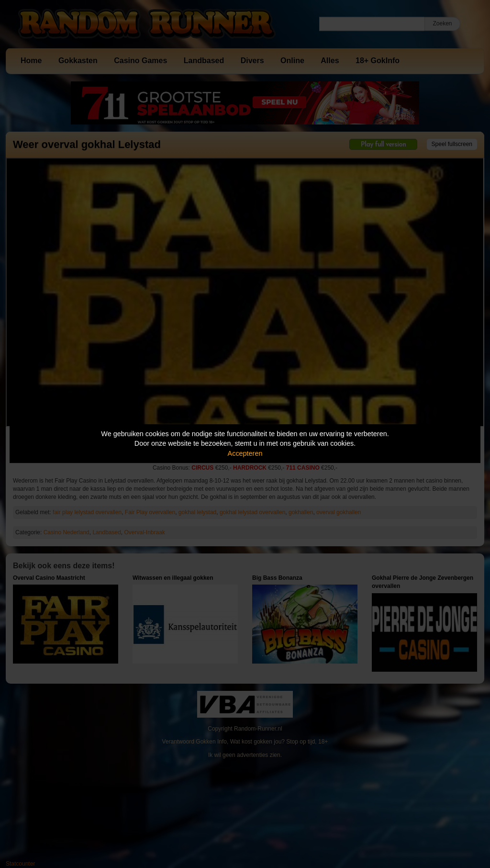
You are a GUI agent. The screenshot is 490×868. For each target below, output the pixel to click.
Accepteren (245, 453)
